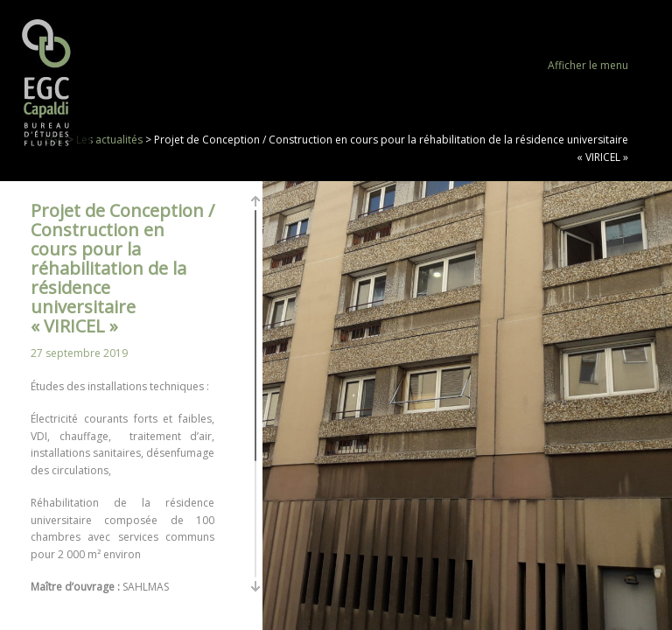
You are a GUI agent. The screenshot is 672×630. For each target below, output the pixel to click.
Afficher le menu (588, 65)
